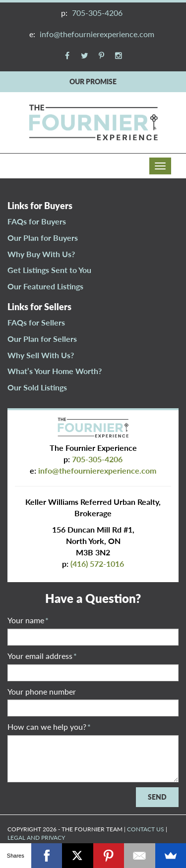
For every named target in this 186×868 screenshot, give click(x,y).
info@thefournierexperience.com (97, 34)
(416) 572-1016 (97, 564)
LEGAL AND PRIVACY (36, 838)
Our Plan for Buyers (43, 238)
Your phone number (42, 691)
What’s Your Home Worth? (55, 371)
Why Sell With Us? (41, 355)
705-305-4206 (97, 13)
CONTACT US (146, 829)
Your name (28, 620)
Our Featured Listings (45, 286)
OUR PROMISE (93, 81)
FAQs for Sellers (36, 322)
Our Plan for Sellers (42, 339)
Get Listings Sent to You (49, 270)
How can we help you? (49, 727)
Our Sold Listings (37, 387)
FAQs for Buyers (37, 221)
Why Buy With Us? (41, 254)
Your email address (42, 656)
